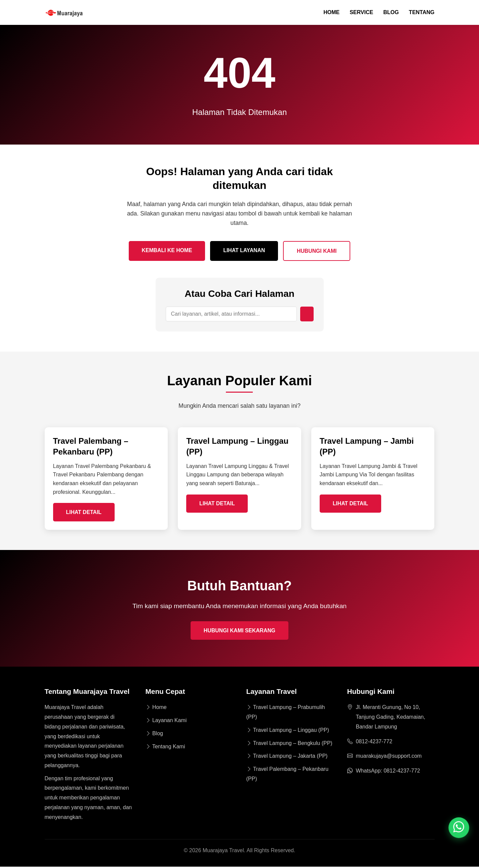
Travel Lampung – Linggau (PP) (288, 731)
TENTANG (422, 13)
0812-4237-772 (374, 743)
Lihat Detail (85, 513)
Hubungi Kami (318, 251)
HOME (331, 13)
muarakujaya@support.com (389, 757)
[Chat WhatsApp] (459, 828)
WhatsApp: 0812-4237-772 (388, 772)
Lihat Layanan (244, 251)
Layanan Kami (166, 722)
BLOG (391, 13)
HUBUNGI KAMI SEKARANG (240, 632)
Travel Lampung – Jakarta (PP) (287, 757)
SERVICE (361, 13)
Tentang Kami (165, 748)
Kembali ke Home (166, 251)
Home (156, 708)
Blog (154, 735)
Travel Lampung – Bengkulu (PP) (289, 744)
